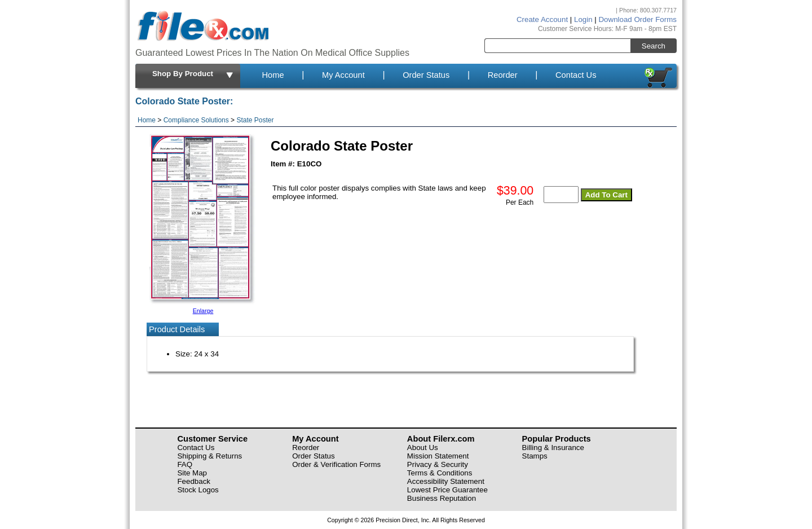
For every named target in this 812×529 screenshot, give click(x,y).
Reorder (503, 75)
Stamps (535, 456)
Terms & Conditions (440, 473)
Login (583, 19)
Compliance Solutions (196, 120)
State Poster (255, 120)
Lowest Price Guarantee (447, 490)
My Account (343, 75)
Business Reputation (442, 498)
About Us (423, 448)
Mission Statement (438, 456)
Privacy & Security (438, 464)
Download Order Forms (637, 19)
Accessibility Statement (446, 481)
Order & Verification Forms (336, 464)
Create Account (542, 19)
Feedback (194, 481)
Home (273, 75)
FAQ (185, 464)
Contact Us (576, 75)
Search (654, 46)
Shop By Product (193, 74)
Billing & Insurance (553, 448)
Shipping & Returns (209, 456)
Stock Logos (198, 490)
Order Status (426, 75)
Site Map (192, 473)
